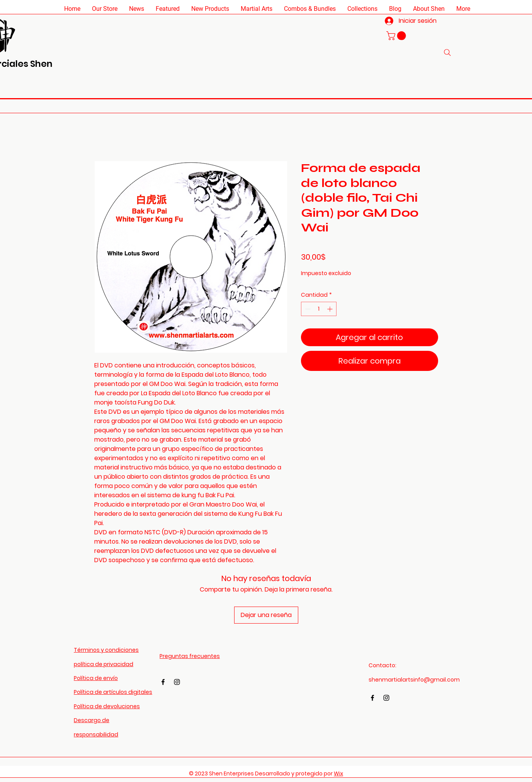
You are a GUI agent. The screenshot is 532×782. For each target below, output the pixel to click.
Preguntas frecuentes (190, 656)
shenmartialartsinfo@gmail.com (414, 680)
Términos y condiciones (106, 650)
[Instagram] (177, 682)
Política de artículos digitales (113, 692)
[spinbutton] (319, 309)
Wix (338, 773)
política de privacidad (104, 664)
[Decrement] (307, 309)
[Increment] (331, 309)
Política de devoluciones (107, 706)
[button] (105, 9)
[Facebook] (163, 682)
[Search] (447, 53)
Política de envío (96, 678)
